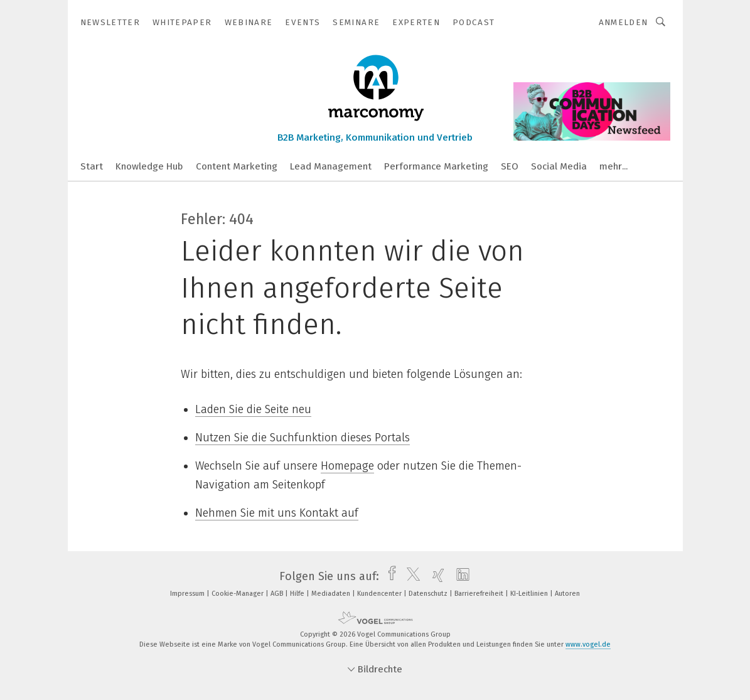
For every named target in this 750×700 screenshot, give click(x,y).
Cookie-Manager (238, 594)
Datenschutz (429, 594)
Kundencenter (380, 594)
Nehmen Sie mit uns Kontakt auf (277, 513)
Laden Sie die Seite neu (253, 409)
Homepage (347, 466)
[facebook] (389, 576)
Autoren (567, 594)
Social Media (559, 166)
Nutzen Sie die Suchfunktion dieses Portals (303, 438)
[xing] (435, 576)
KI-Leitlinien (530, 594)
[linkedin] (460, 576)
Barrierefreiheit (480, 594)
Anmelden (624, 22)
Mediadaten (332, 594)
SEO (510, 166)
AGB (278, 594)
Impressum (188, 594)
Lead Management (331, 166)
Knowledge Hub (149, 166)
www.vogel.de (588, 644)
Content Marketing (237, 166)
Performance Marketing (436, 166)
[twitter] (410, 576)
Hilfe (298, 594)
